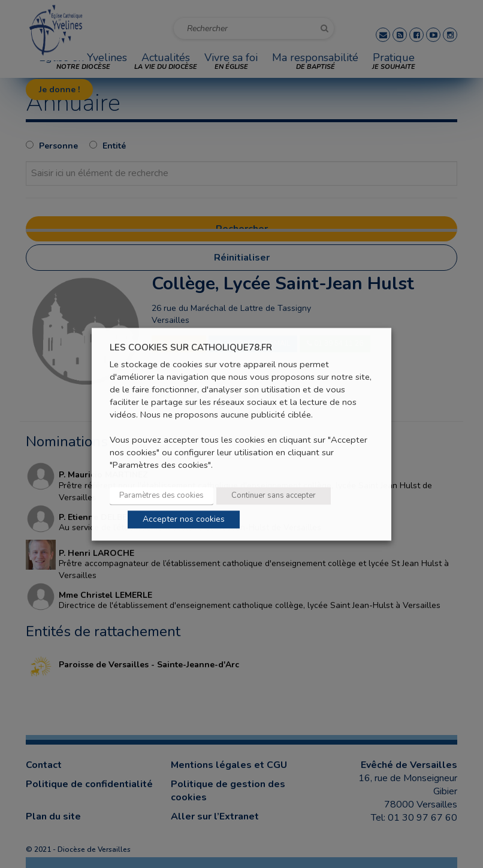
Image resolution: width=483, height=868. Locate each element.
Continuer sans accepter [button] (274, 495)
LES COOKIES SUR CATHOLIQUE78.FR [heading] (191, 348)
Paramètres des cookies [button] (161, 495)
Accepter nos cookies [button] (184, 519)
